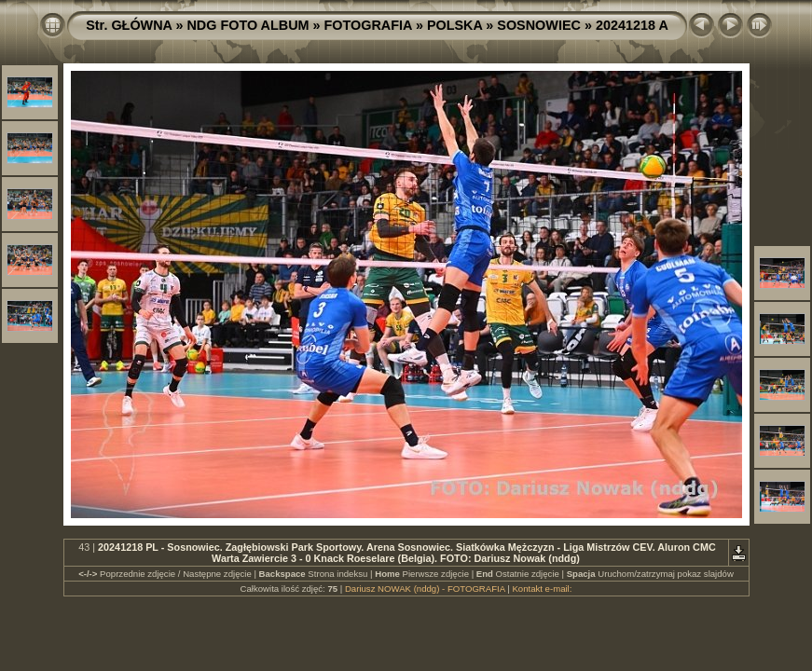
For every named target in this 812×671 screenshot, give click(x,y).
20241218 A (632, 25)
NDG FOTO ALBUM (248, 25)
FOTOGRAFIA (368, 25)
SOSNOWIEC (539, 25)
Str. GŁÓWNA (129, 25)
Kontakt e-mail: (542, 589)
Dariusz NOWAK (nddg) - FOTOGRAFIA (425, 589)
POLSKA (454, 25)
